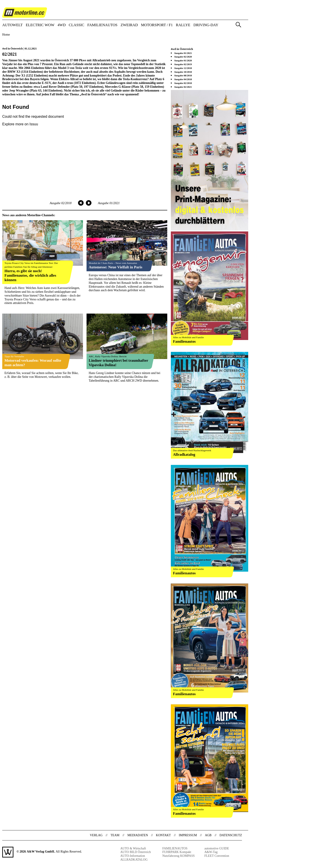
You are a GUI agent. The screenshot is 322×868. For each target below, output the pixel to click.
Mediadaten (138, 835)
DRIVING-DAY (206, 25)
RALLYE (183, 25)
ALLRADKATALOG (134, 860)
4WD (61, 25)
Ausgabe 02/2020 (183, 57)
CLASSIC (77, 25)
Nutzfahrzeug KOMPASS (179, 856)
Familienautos (184, 341)
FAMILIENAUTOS (103, 25)
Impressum (188, 835)
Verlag (96, 835)
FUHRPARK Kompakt (177, 852)
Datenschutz (231, 835)
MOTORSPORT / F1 (157, 25)
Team (115, 835)
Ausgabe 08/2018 (183, 75)
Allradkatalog (184, 454)
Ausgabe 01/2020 (183, 60)
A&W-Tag (211, 852)
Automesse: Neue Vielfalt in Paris (116, 267)
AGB (208, 835)
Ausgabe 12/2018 (183, 68)
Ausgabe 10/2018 (183, 72)
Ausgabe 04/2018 (183, 79)
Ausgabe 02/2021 (183, 87)
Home (6, 35)
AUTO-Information (133, 856)
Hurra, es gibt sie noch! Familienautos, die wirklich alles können (30, 275)
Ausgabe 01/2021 (109, 203)
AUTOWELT (12, 25)
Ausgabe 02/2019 (183, 64)
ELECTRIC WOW (40, 25)
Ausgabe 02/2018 (61, 203)
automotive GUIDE (217, 848)
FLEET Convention (217, 856)
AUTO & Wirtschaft (133, 848)
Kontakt (163, 835)
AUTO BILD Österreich (136, 852)
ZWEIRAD (129, 25)
